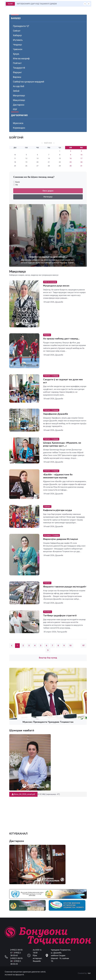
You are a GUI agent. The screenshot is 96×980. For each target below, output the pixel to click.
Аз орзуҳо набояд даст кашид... (61, 339)
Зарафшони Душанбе (56, 414)
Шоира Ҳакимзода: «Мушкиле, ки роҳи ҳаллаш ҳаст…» (62, 444)
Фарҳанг (17, 72)
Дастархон (19, 105)
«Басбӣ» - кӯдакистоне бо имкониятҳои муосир (58, 476)
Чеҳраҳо (17, 45)
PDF (15, 109)
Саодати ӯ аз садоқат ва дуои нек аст (63, 381)
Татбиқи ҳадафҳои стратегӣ (60, 616)
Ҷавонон (18, 49)
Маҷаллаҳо (19, 95)
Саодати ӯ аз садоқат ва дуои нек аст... (48, 257)
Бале (18, 182)
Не (17, 185)
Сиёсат (17, 31)
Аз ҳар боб (19, 86)
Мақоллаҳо (19, 100)
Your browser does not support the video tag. (48, 813)
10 (70, 646)
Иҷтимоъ (18, 40)
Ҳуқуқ (16, 54)
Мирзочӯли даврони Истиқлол (61, 539)
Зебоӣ (16, 91)
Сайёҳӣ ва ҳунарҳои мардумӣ (29, 82)
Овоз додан (48, 191)
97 (83, 646)
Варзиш (17, 77)
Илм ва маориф (21, 58)
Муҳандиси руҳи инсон (56, 286)
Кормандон (19, 128)
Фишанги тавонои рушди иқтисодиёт (65, 587)
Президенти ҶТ (21, 26)
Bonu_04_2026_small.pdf (23, 794)
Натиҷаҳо (48, 197)
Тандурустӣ (19, 68)
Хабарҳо (17, 35)
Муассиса (18, 123)
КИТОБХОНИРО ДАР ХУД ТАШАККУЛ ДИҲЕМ (37, 4)
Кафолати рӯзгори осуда (57, 510)
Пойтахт (17, 63)
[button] (14, 235)
